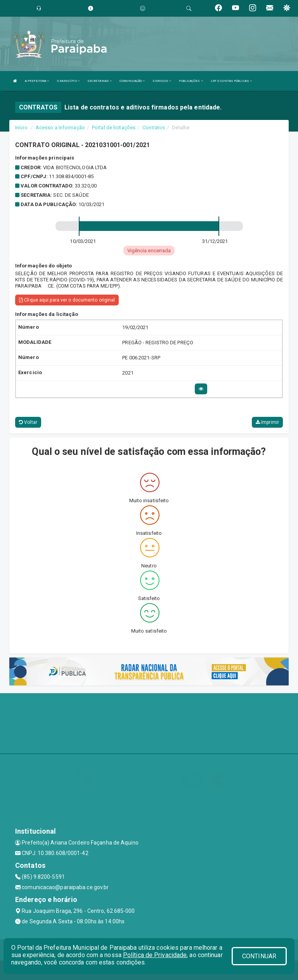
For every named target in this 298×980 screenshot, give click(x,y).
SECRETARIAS (100, 81)
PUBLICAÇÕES (191, 81)
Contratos (154, 127)
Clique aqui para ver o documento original (67, 300)
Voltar (28, 422)
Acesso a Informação (60, 127)
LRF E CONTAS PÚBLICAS (231, 81)
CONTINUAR (259, 956)
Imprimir (267, 422)
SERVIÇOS (162, 81)
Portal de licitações (114, 127)
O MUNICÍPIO (68, 81)
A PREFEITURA (37, 81)
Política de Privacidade (155, 955)
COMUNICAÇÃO (132, 81)
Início (21, 127)
